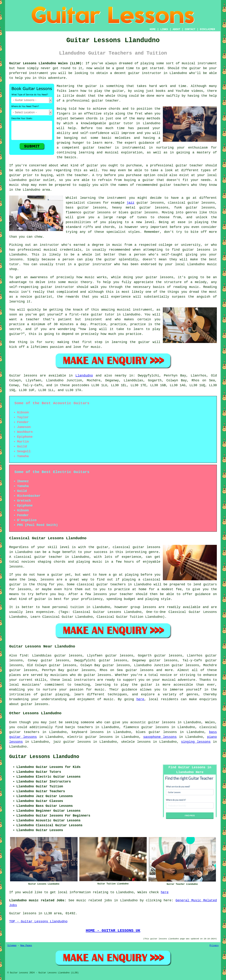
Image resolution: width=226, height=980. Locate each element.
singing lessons (196, 742)
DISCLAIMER (207, 29)
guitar (115, 123)
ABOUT (177, 29)
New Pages (26, 946)
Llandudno (84, 376)
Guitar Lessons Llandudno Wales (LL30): (46, 63)
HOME (153, 29)
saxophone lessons (160, 737)
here (140, 699)
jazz (131, 203)
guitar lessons (97, 675)
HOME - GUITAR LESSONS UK (113, 930)
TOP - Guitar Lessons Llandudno (38, 921)
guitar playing (55, 694)
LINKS (164, 29)
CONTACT (190, 29)
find (23, 656)
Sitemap (12, 946)
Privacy (214, 946)
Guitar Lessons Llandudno (44, 757)
